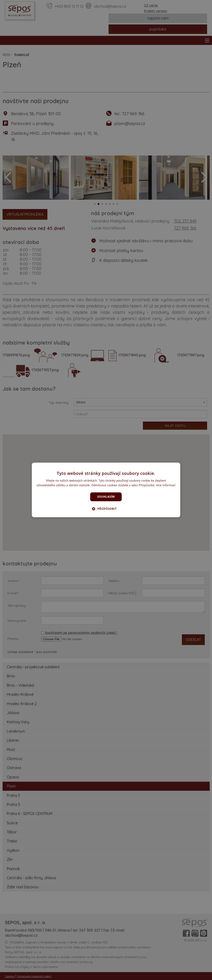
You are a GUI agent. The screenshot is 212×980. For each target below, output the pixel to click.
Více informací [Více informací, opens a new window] (166, 485)
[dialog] (106, 490)
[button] (106, 509)
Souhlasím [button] (106, 497)
